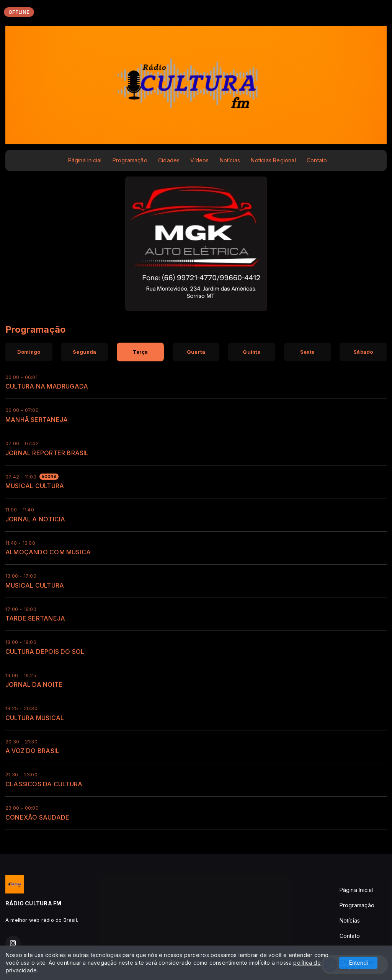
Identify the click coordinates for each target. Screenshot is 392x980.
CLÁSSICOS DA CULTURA (44, 784)
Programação (130, 160)
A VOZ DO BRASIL (32, 751)
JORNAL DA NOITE (34, 684)
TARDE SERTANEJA (35, 618)
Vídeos (199, 160)
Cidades (169, 160)
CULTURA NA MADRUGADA (47, 386)
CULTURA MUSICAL (35, 718)
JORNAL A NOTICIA (35, 519)
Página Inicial (85, 160)
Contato (317, 160)
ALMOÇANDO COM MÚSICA (48, 552)
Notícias (230, 160)
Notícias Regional (273, 160)
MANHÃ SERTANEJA (37, 420)
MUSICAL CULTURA (35, 486)
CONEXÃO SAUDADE (37, 817)
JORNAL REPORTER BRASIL (47, 453)
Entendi (359, 963)
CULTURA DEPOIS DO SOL (45, 652)
